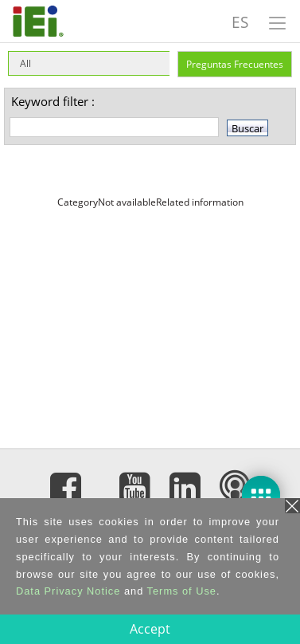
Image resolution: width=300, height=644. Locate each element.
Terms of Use (182, 591)
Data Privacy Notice (68, 591)
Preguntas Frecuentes (235, 64)
